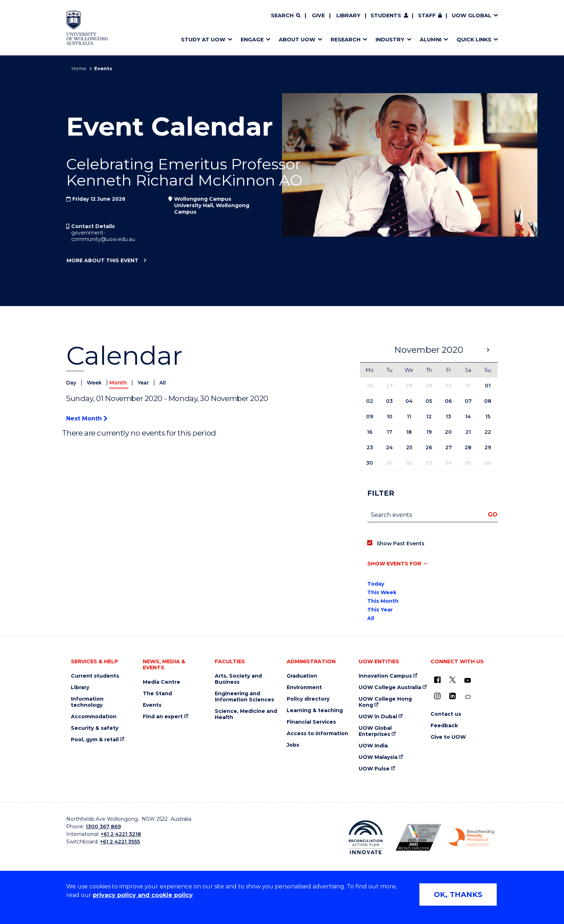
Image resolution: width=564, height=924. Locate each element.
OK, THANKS (458, 895)
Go (493, 515)
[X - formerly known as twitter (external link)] (452, 680)
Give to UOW (448, 737)
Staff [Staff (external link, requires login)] (427, 15)
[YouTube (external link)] (468, 681)
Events (152, 705)
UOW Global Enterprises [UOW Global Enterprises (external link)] (375, 731)
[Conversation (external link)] (468, 697)
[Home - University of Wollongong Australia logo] (87, 28)
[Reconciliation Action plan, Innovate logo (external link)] (366, 837)
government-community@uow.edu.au (103, 236)
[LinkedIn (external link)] (452, 696)
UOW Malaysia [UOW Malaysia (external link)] (378, 757)
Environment (304, 688)
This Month (383, 601)
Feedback (444, 726)
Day (72, 383)
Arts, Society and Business (238, 679)
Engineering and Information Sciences (244, 697)
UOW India (373, 746)
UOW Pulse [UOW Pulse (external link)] (374, 769)
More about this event (102, 261)
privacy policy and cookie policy (143, 895)
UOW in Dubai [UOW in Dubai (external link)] (378, 717)
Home (79, 68)
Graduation (302, 676)
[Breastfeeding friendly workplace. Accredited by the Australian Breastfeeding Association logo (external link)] (471, 837)
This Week (382, 592)
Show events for (394, 564)
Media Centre (162, 682)
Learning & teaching (315, 711)
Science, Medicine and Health (246, 714)
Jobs (293, 745)
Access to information (317, 734)
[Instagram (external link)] (437, 696)
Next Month (87, 418)
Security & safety (95, 728)
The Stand (157, 694)
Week (95, 383)
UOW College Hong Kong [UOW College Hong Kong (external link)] (385, 702)
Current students (95, 676)
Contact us (446, 714)
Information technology (87, 702)
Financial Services (311, 722)
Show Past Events (401, 543)
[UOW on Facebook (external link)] (437, 680)
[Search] (286, 16)
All (163, 383)
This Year (380, 610)
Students (386, 15)
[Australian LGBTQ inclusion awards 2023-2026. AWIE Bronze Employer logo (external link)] (419, 837)
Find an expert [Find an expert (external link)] (163, 717)
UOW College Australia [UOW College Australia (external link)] (390, 688)
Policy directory (308, 699)
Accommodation (94, 717)
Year (144, 383)
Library (348, 15)
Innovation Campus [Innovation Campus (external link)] (385, 676)
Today (376, 584)
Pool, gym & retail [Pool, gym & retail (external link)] (95, 740)
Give (318, 15)
